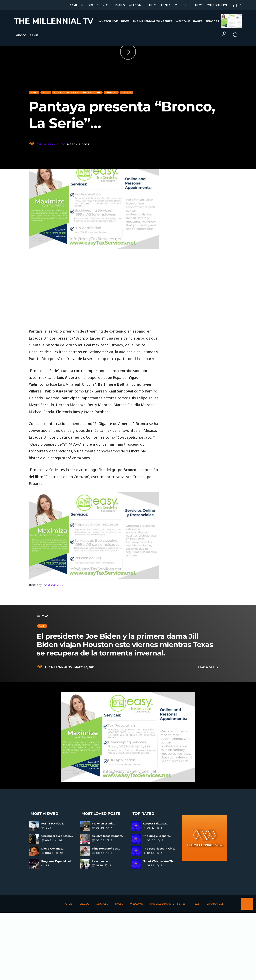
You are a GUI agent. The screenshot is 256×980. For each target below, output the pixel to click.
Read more (208, 668)
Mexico (87, 5)
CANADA (126, 90)
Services (104, 5)
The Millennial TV (54, 21)
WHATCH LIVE (218, 5)
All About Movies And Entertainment (77, 90)
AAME (74, 5)
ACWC (46, 90)
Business (111, 90)
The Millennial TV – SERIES (169, 5)
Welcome (136, 5)
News (199, 5)
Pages (120, 5)
